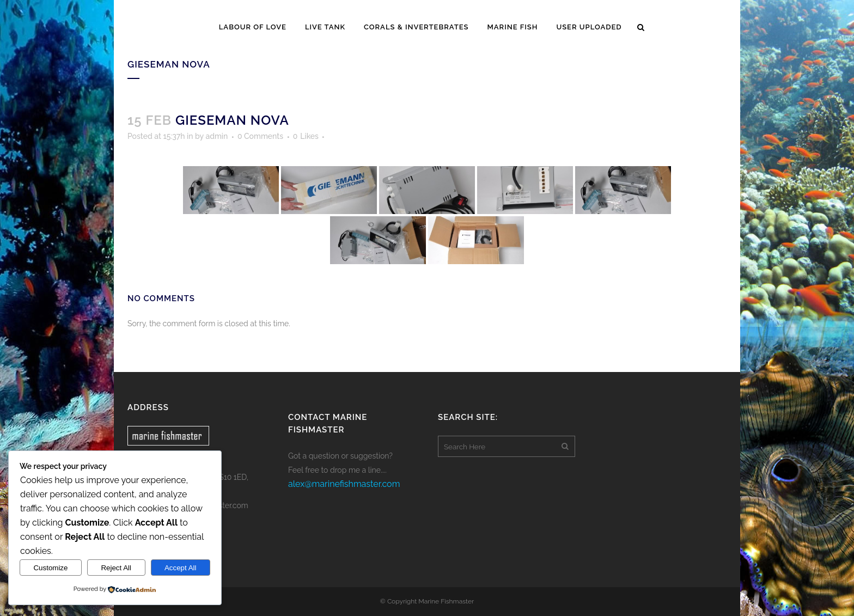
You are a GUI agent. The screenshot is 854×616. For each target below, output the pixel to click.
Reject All (116, 568)
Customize (50, 568)
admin (216, 136)
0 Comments (260, 136)
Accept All (181, 568)
